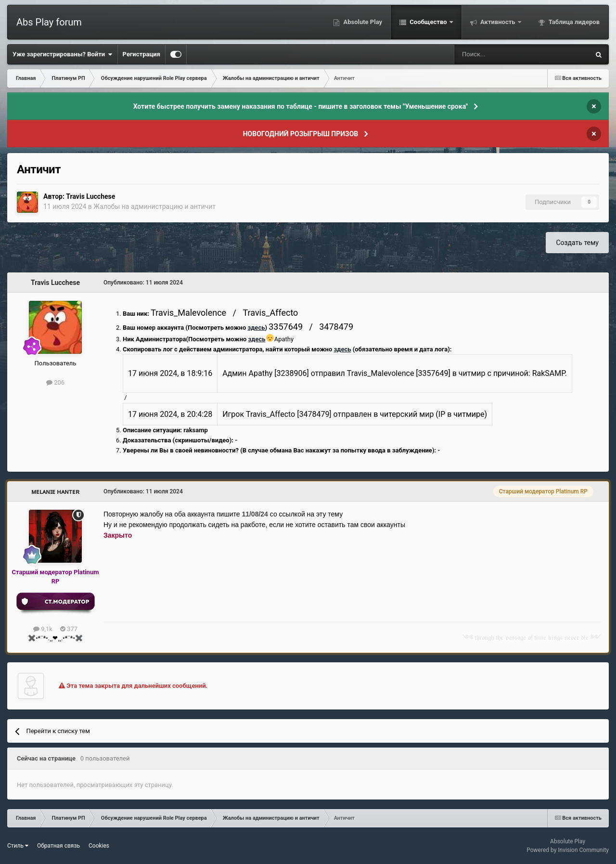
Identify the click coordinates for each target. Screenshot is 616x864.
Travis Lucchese (90, 196)
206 (55, 382)
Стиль (18, 846)
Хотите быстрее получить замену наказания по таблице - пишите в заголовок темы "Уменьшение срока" (301, 106)
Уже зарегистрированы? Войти (63, 54)
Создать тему (577, 243)
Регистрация (141, 54)
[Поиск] (496, 54)
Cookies (99, 846)
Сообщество (428, 22)
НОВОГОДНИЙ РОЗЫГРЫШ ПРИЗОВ (301, 134)
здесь (256, 328)
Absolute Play (362, 22)
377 (69, 629)
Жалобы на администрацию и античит (154, 206)
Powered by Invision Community (568, 850)
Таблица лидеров (573, 22)
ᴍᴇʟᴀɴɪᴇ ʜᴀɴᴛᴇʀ (55, 491)
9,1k (43, 629)
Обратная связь (58, 846)
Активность (498, 22)
